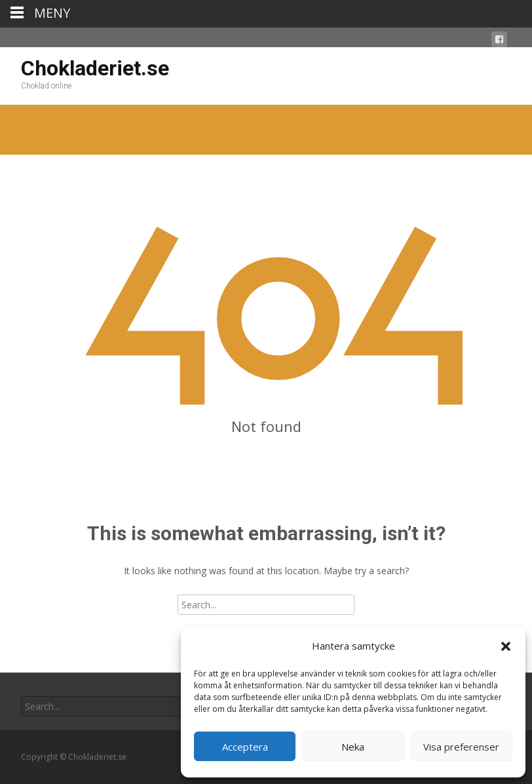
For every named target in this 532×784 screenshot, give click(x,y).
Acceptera (245, 747)
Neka (353, 747)
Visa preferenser (461, 747)
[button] (506, 646)
